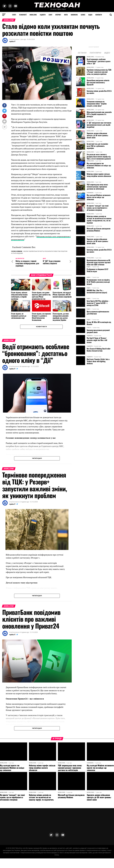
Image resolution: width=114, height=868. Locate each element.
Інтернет (58, 15)
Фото (66, 15)
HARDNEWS (74, 15)
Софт (50, 15)
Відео (90, 15)
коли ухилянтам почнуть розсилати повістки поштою (46, 251)
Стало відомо (17, 253)
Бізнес (83, 15)
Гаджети (43, 15)
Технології (23, 15)
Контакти (99, 15)
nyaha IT (12, 41)
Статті (14, 15)
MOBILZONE (33, 15)
